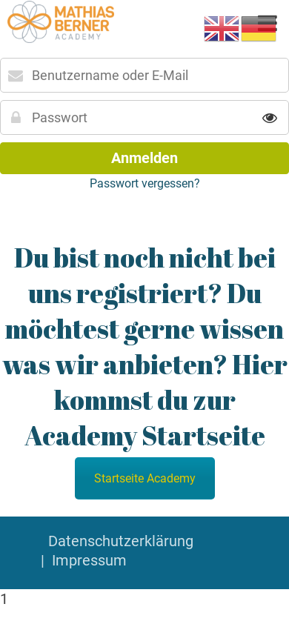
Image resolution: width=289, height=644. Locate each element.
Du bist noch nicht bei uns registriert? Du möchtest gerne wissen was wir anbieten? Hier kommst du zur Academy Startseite (145, 346)
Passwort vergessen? (145, 183)
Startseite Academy (145, 478)
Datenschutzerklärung (121, 541)
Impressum (89, 560)
